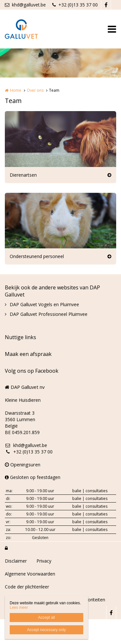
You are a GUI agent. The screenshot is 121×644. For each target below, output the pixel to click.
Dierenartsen (23, 175)
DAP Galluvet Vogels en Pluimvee (44, 304)
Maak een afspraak (28, 354)
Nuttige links (20, 337)
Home (16, 90)
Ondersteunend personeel (37, 256)
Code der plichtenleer (27, 587)
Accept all (46, 618)
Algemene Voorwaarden (30, 574)
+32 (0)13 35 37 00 (75, 5)
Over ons (35, 90)
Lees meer (19, 608)
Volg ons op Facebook (32, 371)
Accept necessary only (46, 630)
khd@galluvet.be (25, 5)
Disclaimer (16, 561)
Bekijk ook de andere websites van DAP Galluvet (52, 291)
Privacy (44, 561)
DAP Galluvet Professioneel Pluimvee (49, 314)
